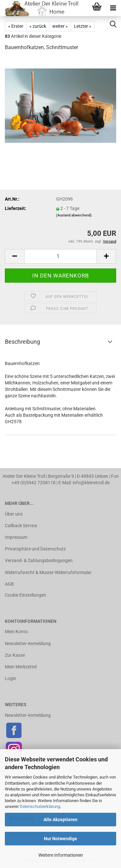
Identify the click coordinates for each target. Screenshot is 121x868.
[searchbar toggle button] (113, 24)
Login (10, 678)
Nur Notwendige (60, 839)
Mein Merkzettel (21, 667)
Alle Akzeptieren (60, 820)
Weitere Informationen (61, 855)
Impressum (16, 537)
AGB (9, 584)
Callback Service (21, 526)
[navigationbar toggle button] (113, 8)
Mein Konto (16, 632)
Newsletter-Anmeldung (28, 643)
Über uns (14, 514)
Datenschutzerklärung (40, 806)
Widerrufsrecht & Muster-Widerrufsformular (48, 572)
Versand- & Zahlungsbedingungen (39, 560)
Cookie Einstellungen (25, 595)
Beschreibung (22, 342)
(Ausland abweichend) (74, 215)
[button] (15, 256)
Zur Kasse (15, 655)
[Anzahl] (60, 256)
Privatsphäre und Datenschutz (35, 549)
